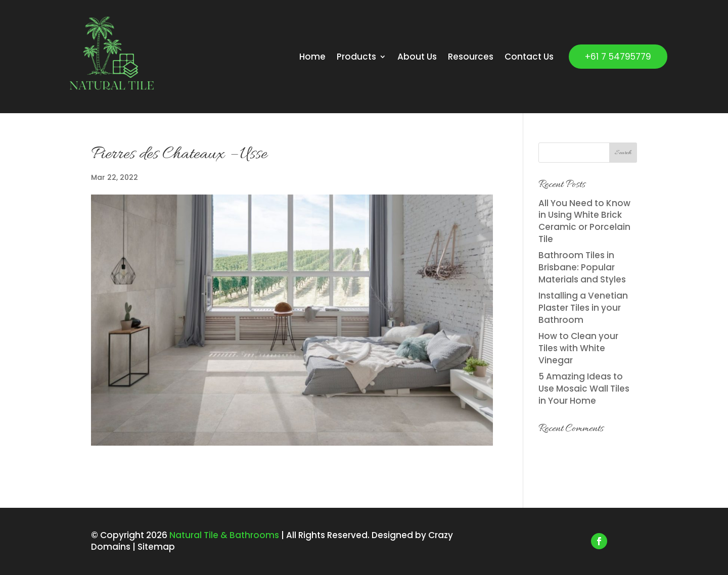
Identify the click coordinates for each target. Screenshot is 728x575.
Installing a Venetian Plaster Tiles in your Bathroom (583, 308)
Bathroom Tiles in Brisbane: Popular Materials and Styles (582, 267)
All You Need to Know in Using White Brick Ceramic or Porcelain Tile (584, 221)
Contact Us (529, 57)
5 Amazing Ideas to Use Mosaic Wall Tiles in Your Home (584, 389)
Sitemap (156, 547)
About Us (417, 57)
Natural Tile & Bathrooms (223, 535)
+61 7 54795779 (618, 57)
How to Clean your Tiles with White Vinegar (578, 348)
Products (356, 57)
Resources (471, 57)
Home (312, 57)
